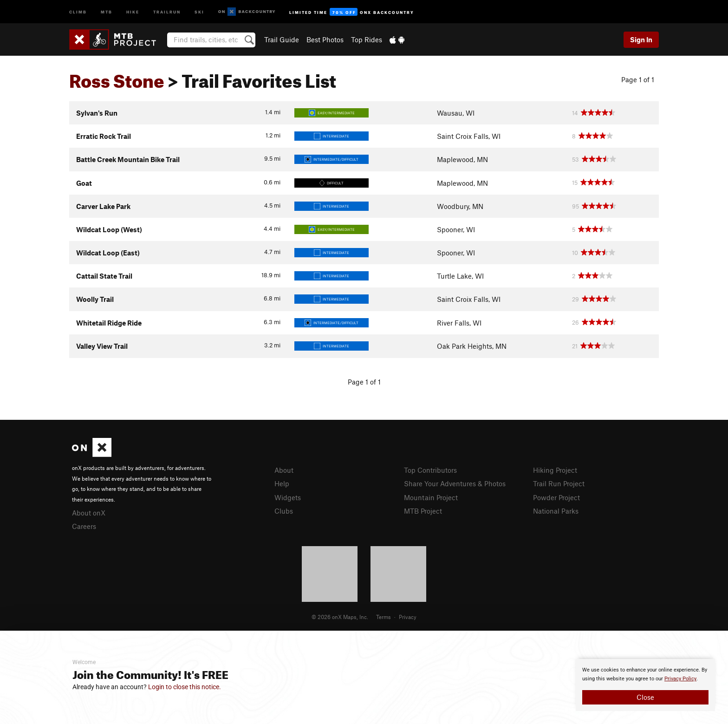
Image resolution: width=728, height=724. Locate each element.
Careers (84, 526)
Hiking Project (555, 470)
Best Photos (325, 39)
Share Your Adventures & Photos (455, 483)
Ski (199, 11)
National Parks (556, 511)
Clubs (284, 511)
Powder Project (556, 497)
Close (645, 697)
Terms (383, 617)
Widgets (288, 497)
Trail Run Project (559, 483)
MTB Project (423, 511)
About (284, 470)
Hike (133, 11)
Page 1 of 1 (638, 79)
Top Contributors (430, 470)
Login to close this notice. (185, 687)
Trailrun (167, 11)
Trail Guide (282, 39)
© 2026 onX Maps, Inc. (340, 617)
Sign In (641, 39)
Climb (78, 11)
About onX (89, 513)
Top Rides (367, 39)
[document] (645, 685)
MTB (107, 11)
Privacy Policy (680, 679)
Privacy (408, 617)
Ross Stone (117, 78)
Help (282, 483)
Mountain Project (431, 497)
